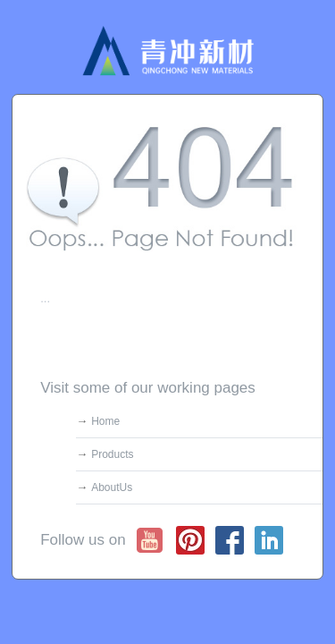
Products (112, 454)
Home (105, 421)
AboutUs (112, 487)
